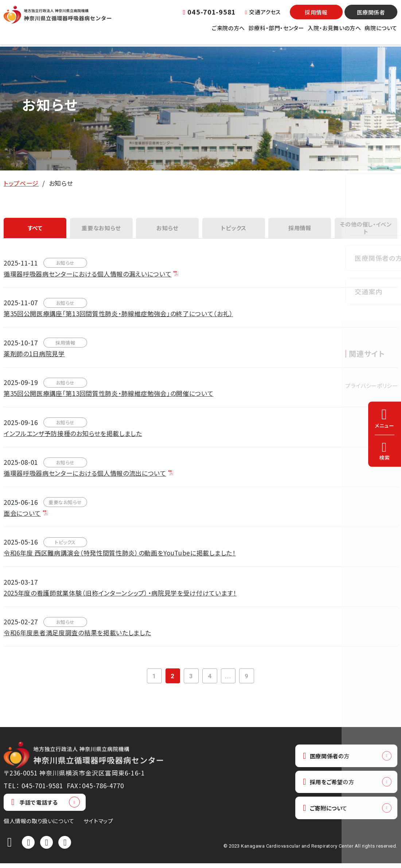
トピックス (234, 229)
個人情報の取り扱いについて (39, 826)
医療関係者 (371, 17)
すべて (35, 229)
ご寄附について (328, 815)
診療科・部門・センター (277, 32)
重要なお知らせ (101, 229)
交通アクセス (263, 16)
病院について (381, 32)
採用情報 (316, 17)
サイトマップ (98, 826)
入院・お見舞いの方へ (334, 32)
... (230, 680)
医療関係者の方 (330, 761)
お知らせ (168, 229)
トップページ (21, 183)
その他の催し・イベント (366, 229)
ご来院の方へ (228, 32)
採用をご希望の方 (332, 788)
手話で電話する (34, 807)
